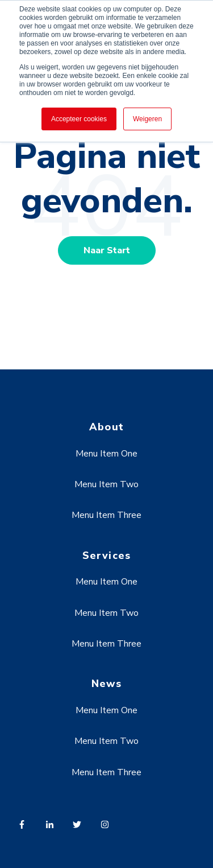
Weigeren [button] (147, 119)
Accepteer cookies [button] (79, 119)
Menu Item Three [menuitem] (106, 515)
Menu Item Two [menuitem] (106, 484)
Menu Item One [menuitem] (106, 454)
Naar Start (107, 250)
